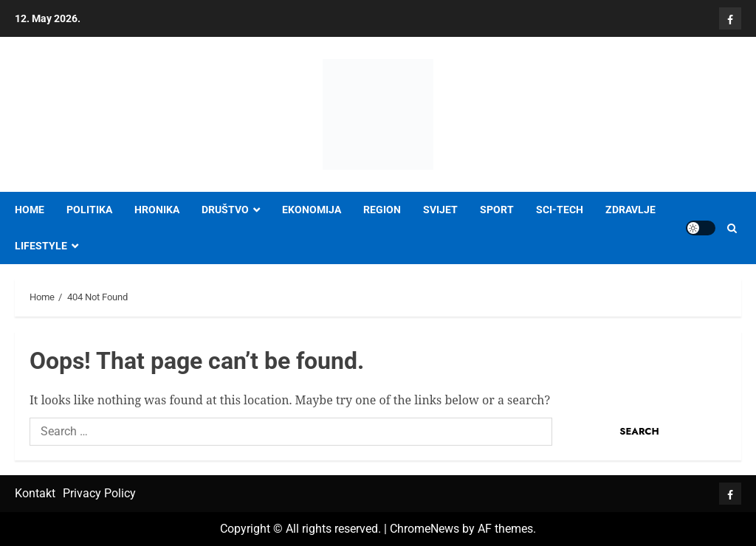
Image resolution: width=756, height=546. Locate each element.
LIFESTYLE (41, 246)
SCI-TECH (560, 210)
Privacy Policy (99, 493)
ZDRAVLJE (630, 210)
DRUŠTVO (225, 210)
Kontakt (35, 493)
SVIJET (440, 210)
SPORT (497, 210)
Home (30, 210)
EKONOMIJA (312, 210)
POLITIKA (89, 210)
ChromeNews (425, 529)
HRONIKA (157, 210)
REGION (382, 210)
